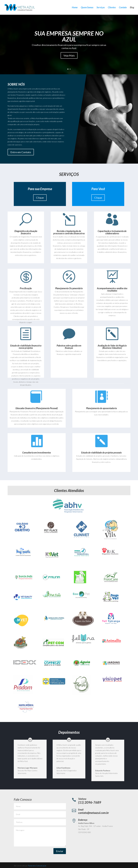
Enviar (60, 851)
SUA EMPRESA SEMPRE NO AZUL (69, 36)
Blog (132, 8)
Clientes (112, 8)
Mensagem (40, 837)
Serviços (101, 8)
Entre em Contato (21, 152)
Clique (40, 198)
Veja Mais (69, 55)
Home (75, 8)
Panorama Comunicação (37, 866)
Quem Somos (87, 8)
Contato (123, 8)
